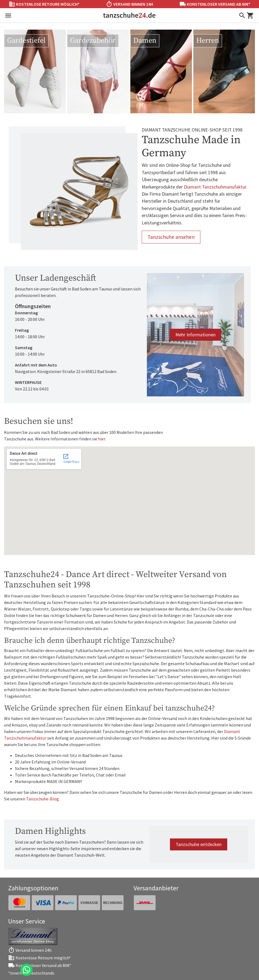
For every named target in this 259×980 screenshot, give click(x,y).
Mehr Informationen (195, 335)
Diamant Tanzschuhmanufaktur (215, 187)
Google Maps (71, 458)
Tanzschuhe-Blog (42, 799)
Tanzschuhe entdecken (199, 844)
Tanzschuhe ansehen (171, 237)
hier (102, 439)
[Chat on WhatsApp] (26, 970)
